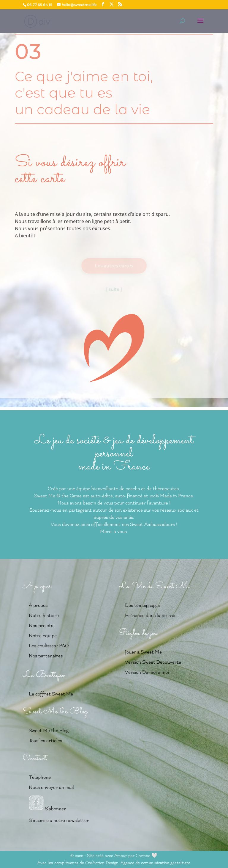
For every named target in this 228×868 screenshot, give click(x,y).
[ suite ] (114, 289)
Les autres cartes (114, 266)
